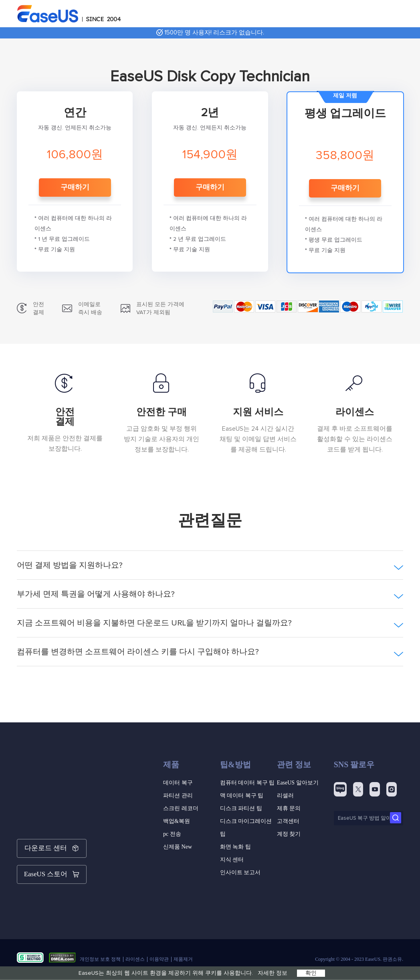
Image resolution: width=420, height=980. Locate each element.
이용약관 (159, 950)
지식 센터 (232, 860)
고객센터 (288, 821)
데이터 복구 (178, 783)
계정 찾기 (289, 834)
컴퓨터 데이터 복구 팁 (247, 783)
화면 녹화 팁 (235, 847)
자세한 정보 (273, 973)
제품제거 (183, 950)
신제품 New (178, 847)
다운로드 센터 (52, 846)
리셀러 (285, 795)
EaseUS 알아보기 (298, 783)
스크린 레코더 (181, 808)
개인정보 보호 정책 (100, 950)
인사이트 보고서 (240, 872)
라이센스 (135, 950)
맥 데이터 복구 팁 (242, 795)
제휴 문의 (289, 808)
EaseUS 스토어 (52, 868)
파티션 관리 (178, 795)
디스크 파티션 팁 (241, 808)
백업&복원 (177, 821)
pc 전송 (172, 834)
